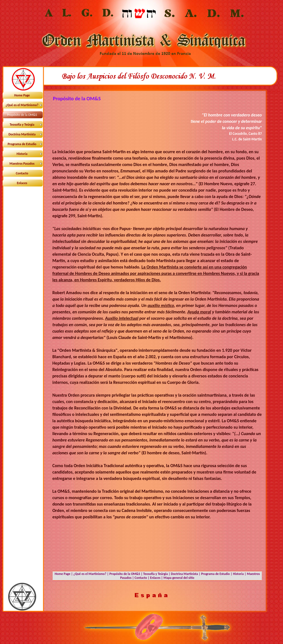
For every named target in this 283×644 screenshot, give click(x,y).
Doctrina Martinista (185, 574)
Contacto (141, 578)
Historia (238, 574)
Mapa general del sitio (179, 578)
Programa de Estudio (215, 574)
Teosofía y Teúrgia (155, 574)
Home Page (62, 574)
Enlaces (155, 578)
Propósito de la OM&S (125, 574)
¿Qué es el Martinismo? (90, 574)
